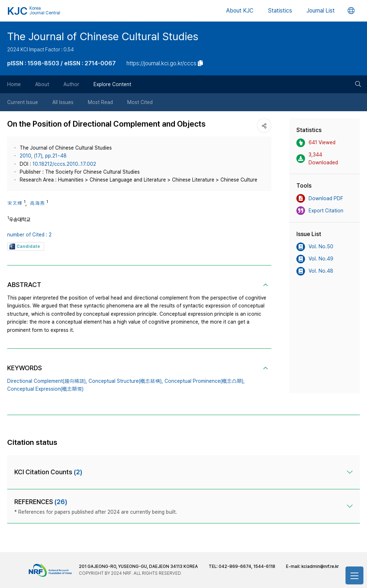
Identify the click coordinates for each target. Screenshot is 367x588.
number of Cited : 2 (29, 235)
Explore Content (112, 84)
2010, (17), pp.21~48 (43, 156)
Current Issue (23, 102)
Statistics (280, 11)
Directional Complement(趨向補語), (47, 381)
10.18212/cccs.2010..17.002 (64, 164)
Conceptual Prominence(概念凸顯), (205, 381)
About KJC (240, 11)
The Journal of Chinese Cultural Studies (103, 36)
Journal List (321, 11)
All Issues (63, 102)
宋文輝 (15, 203)
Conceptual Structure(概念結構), (126, 381)
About (42, 84)
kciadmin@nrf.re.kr (320, 566)
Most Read (100, 102)
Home (14, 84)
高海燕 (37, 203)
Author (71, 84)
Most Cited (140, 102)
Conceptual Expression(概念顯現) (45, 389)
